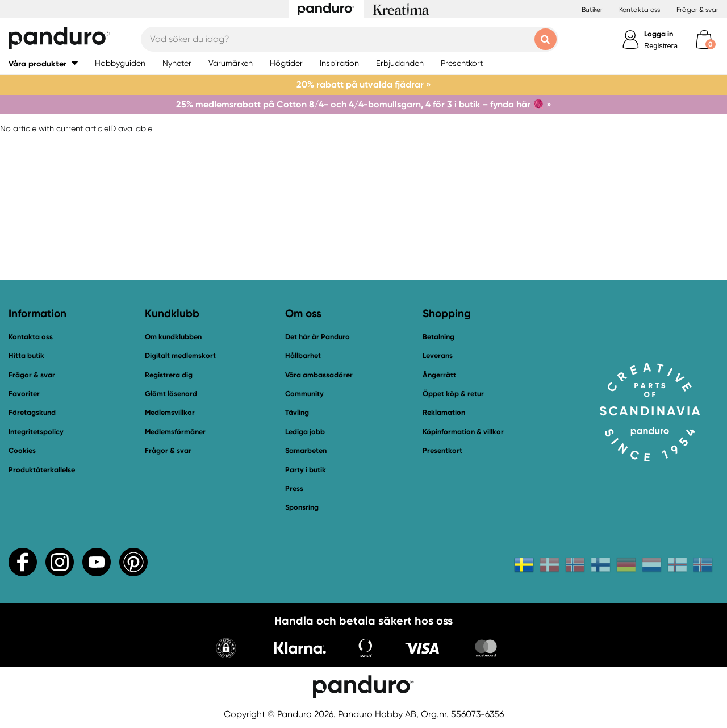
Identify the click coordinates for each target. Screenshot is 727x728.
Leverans (438, 355)
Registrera (661, 46)
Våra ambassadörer (319, 375)
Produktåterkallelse (42, 470)
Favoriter (24, 394)
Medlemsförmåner (175, 432)
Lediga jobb (305, 432)
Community (304, 394)
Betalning (438, 337)
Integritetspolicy (36, 432)
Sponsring (302, 507)
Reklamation (444, 412)
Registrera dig (169, 375)
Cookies (22, 451)
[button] (226, 649)
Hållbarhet (303, 355)
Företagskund (32, 412)
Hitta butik (26, 355)
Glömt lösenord (171, 394)
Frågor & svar (697, 10)
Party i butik (306, 470)
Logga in (659, 34)
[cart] (704, 39)
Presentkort (442, 450)
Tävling (297, 412)
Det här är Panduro (317, 337)
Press (294, 488)
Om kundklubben (173, 337)
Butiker (592, 10)
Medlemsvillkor (170, 412)
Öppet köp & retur (453, 394)
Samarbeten (306, 450)
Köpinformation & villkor (463, 432)
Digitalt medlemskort (180, 355)
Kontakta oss (640, 10)
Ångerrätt (439, 375)
